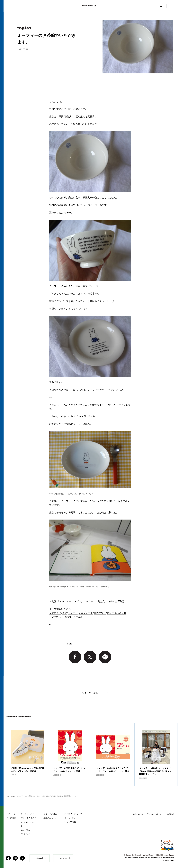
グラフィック (25, 834)
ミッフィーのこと (29, 814)
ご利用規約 (170, 814)
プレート (73, 613)
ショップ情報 (70, 822)
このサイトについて (73, 814)
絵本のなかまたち (51, 818)
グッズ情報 (11, 818)
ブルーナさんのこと (30, 818)
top (8, 796)
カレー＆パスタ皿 (116, 613)
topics (13, 796)
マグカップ (55, 613)
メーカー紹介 (70, 818)
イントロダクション (28, 822)
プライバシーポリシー (154, 814)
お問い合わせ (138, 814)
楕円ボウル (100, 613)
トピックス (11, 814)
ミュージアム (25, 830)
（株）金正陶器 (116, 601)
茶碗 (65, 613)
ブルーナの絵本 (50, 814)
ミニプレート (86, 613)
